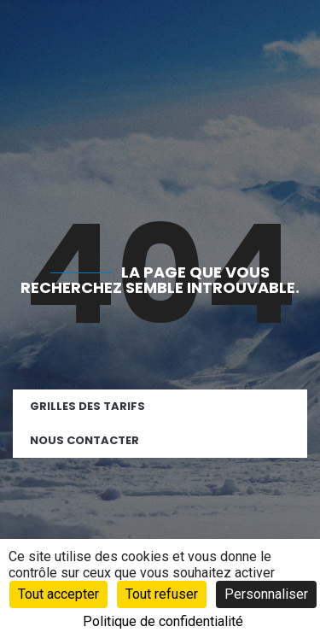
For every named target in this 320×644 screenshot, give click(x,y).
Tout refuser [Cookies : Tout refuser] (162, 594)
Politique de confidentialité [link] (163, 621)
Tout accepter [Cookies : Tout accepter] (58, 594)
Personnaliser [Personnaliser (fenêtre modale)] (266, 594)
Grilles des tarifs (87, 406)
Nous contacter (84, 440)
